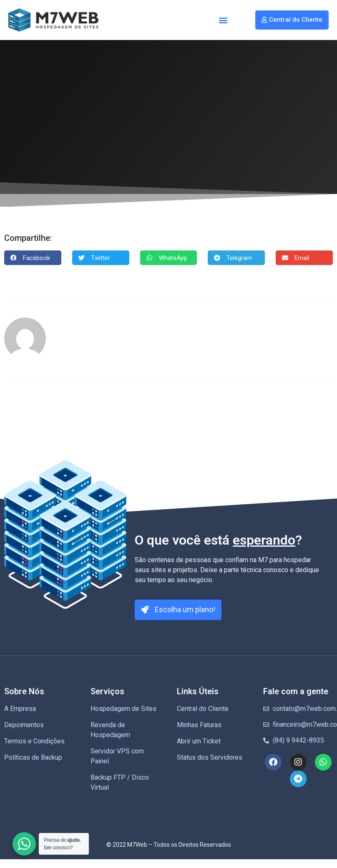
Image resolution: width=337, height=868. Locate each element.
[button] (223, 20)
